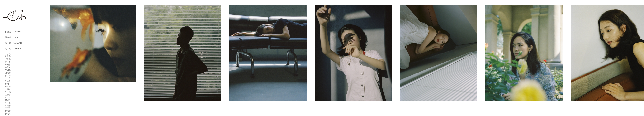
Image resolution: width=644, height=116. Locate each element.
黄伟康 (8, 111)
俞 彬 (8, 62)
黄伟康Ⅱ (8, 114)
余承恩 (8, 81)
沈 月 (8, 78)
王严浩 (8, 108)
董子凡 (8, 97)
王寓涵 (8, 87)
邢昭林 (8, 84)
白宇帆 (8, 54)
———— (9, 51)
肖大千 (8, 106)
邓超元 (8, 100)
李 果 (8, 103)
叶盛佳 (8, 89)
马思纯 (8, 67)
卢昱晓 (8, 59)
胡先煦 (8, 73)
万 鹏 (8, 92)
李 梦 (8, 76)
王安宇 (8, 65)
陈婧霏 (8, 95)
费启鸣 (8, 70)
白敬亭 (8, 56)
